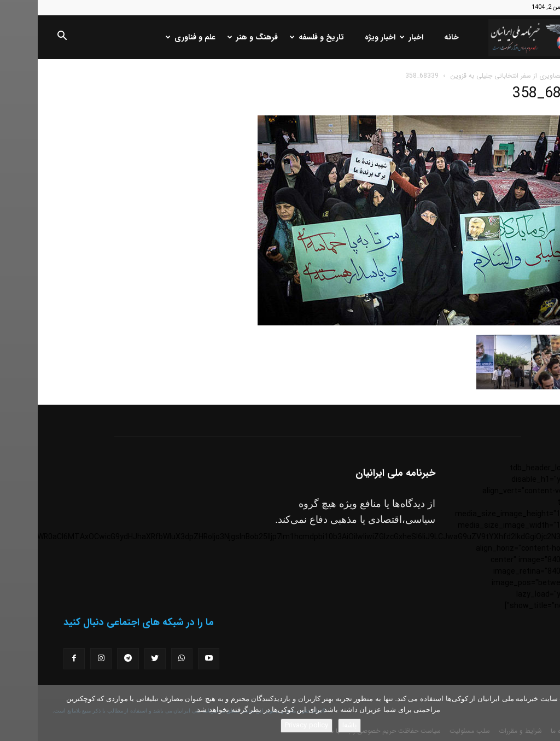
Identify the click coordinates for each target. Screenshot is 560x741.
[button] (24, 38)
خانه (414, 37)
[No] (546, 713)
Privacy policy (269, 725)
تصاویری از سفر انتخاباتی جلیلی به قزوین (469, 76)
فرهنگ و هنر (216, 37)
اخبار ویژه (342, 37)
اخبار (375, 37)
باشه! (312, 725)
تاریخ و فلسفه (280, 37)
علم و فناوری (154, 37)
